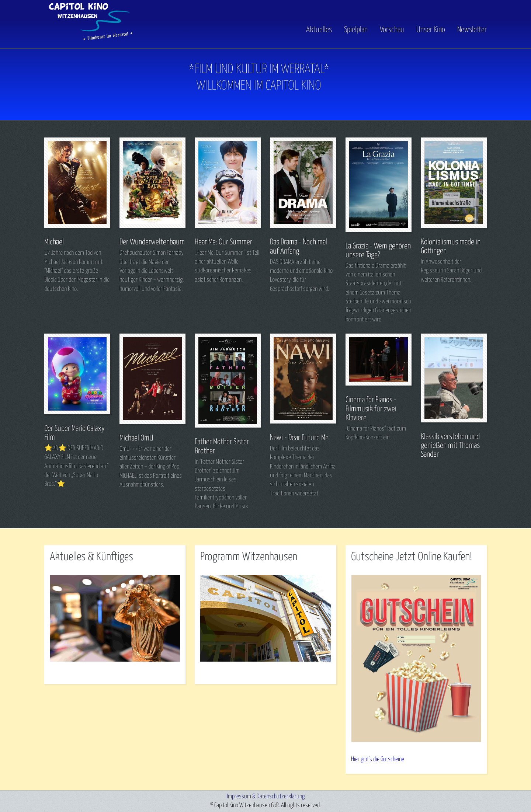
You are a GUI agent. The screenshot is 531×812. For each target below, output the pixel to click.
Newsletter (472, 30)
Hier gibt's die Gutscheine (378, 759)
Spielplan (356, 30)
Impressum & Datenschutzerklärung (266, 797)
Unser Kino (431, 30)
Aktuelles (319, 30)
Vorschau (392, 30)
